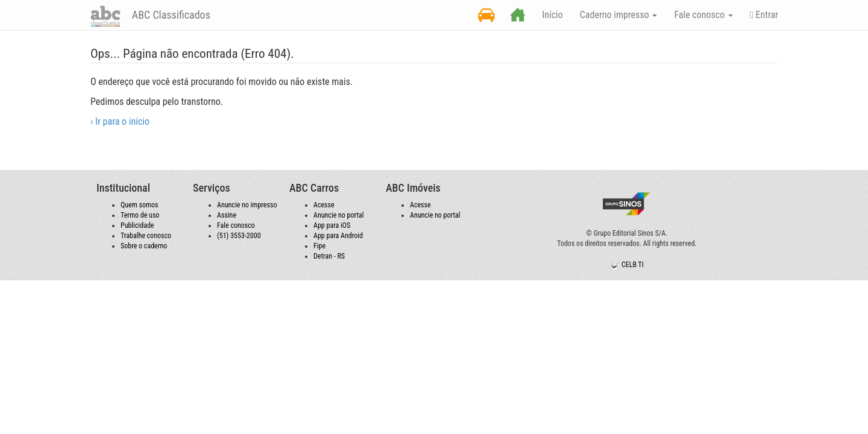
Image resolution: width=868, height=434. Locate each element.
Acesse (324, 205)
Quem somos (139, 205)
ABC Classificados (170, 15)
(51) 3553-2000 (239, 236)
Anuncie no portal (339, 215)
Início (552, 15)
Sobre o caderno (144, 246)
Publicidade (137, 225)
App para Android (338, 236)
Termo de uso (140, 215)
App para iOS (332, 225)
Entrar (764, 15)
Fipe (319, 246)
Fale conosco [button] (703, 15)
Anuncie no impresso (247, 205)
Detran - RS (329, 256)
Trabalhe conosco (146, 236)
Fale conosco (236, 225)
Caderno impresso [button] (619, 15)
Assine (227, 215)
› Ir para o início (120, 121)
